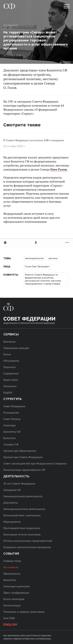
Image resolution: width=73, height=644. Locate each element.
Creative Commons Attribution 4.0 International (27, 639)
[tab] (36, 243)
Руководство (11, 413)
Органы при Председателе (20, 451)
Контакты (9, 342)
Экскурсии (10, 386)
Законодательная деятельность (23, 496)
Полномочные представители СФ (24, 470)
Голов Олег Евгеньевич (37, 266)
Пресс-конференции (16, 593)
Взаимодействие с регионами (22, 515)
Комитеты (10, 580)
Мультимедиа (12, 605)
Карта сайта (11, 380)
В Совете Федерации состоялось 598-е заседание (34, 140)
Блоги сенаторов (14, 599)
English (8, 392)
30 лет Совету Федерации (19, 484)
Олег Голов (59, 169)
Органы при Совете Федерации (23, 457)
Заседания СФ (12, 490)
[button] (66, 7)
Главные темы (12, 561)
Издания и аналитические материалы (27, 547)
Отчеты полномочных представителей (28, 541)
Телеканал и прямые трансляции (24, 612)
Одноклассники (36, 243)
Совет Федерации (14, 406)
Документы (11, 503)
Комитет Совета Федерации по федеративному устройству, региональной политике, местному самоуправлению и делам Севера (43, 279)
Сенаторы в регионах (17, 586)
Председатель (12, 574)
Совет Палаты (12, 419)
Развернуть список (68, 243)
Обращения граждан (16, 348)
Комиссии (10, 438)
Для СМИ (9, 618)
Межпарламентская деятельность (24, 509)
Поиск (7, 354)
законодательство (34, 258)
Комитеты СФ (12, 432)
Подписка (9, 367)
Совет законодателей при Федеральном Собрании (35, 463)
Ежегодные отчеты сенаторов (22, 534)
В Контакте (5, 243)
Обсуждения (11, 361)
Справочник (11, 373)
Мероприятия (12, 522)
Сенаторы (10, 425)
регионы (53, 258)
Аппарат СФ (11, 444)
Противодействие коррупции (22, 528)
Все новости (11, 25)
